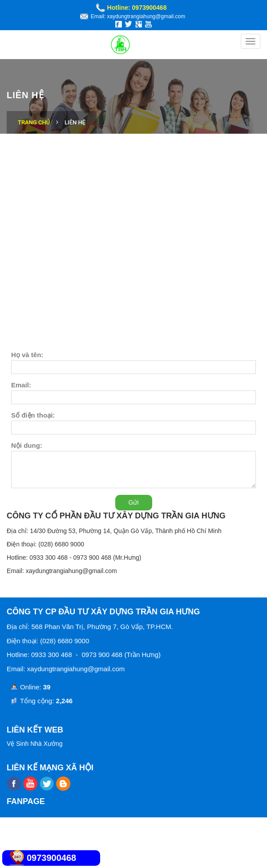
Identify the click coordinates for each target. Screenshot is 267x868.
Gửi (134, 502)
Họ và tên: (27, 355)
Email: (21, 385)
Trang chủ (34, 122)
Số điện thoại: (33, 415)
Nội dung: (27, 445)
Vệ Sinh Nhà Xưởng (35, 744)
